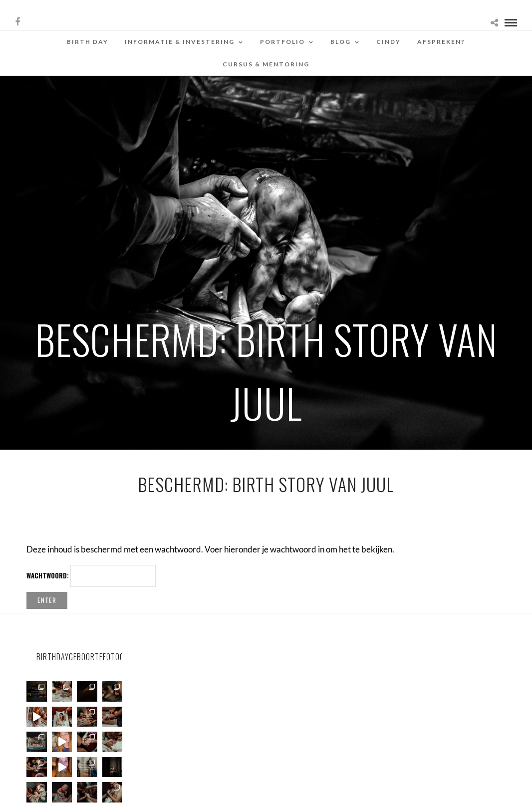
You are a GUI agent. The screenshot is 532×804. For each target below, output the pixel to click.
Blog (341, 42)
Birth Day (88, 42)
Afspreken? (441, 42)
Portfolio (282, 42)
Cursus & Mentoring (266, 64)
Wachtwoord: (91, 576)
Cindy (389, 42)
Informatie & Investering (180, 42)
